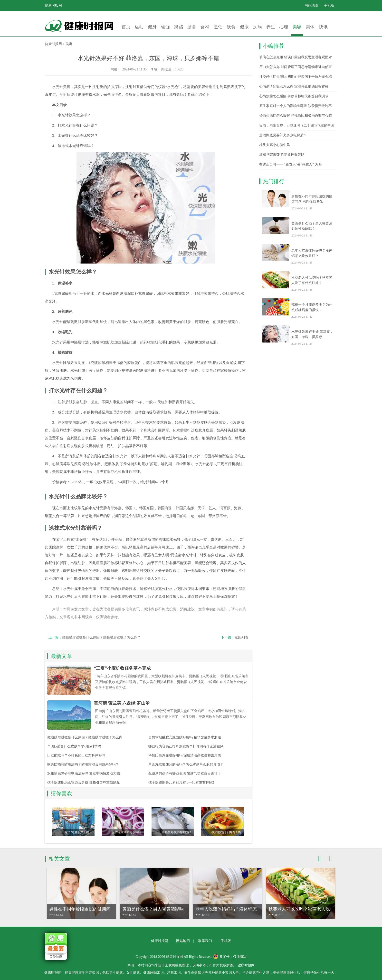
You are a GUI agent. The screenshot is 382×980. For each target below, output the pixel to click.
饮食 (231, 27)
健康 (244, 27)
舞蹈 (179, 27)
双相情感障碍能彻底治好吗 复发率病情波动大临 (84, 773)
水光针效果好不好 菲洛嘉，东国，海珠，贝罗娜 (312, 334)
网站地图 (311, 5)
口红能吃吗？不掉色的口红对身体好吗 (76, 755)
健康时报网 (53, 5)
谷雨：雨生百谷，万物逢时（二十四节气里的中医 (297, 125)
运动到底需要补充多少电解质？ (283, 135)
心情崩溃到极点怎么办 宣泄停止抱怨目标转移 (294, 86)
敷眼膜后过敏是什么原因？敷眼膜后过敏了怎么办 (85, 737)
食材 (205, 27)
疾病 (258, 27)
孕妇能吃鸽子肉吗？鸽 (226, 832)
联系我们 (205, 941)
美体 (310, 27)
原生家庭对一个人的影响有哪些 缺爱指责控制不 (296, 106)
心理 (284, 27)
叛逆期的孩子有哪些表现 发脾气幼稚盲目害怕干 (185, 773)
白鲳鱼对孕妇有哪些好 (176, 832)
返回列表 (241, 637)
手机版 (329, 5)
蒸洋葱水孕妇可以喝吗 (127, 832)
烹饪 (218, 27)
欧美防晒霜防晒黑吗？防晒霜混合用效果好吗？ (83, 764)
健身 (152, 27)
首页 (126, 27)
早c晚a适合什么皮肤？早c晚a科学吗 (74, 746)
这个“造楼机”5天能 (77, 832)
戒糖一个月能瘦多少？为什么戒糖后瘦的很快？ (312, 307)
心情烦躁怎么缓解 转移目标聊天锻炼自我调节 (294, 96)
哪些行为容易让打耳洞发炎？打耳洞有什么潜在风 (186, 746)
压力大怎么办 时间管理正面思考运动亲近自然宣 (296, 67)
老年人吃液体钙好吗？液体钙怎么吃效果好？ (312, 253)
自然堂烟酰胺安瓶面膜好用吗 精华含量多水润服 (185, 737)
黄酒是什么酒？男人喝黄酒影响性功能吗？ (312, 226)
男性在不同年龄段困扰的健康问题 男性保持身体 (312, 199)
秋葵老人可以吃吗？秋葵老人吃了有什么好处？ (312, 280)
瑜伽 (165, 27)
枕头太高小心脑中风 (275, 145)
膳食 (192, 27)
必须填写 (240, 957)
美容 (297, 27)
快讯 (323, 27)
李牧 (154, 69)
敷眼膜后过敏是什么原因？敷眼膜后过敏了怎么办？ (101, 637)
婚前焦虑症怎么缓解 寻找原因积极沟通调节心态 (296, 116)
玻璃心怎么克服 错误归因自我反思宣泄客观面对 (296, 57)
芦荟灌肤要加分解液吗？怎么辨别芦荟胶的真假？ (186, 764)
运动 (139, 27)
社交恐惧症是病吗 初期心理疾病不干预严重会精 (296, 77)
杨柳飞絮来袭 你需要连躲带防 (282, 155)
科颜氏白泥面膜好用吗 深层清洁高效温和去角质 (185, 755)
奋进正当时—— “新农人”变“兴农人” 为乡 (290, 164)
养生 (271, 27)
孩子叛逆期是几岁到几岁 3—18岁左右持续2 (181, 782)
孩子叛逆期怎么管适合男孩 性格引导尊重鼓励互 (84, 782)
